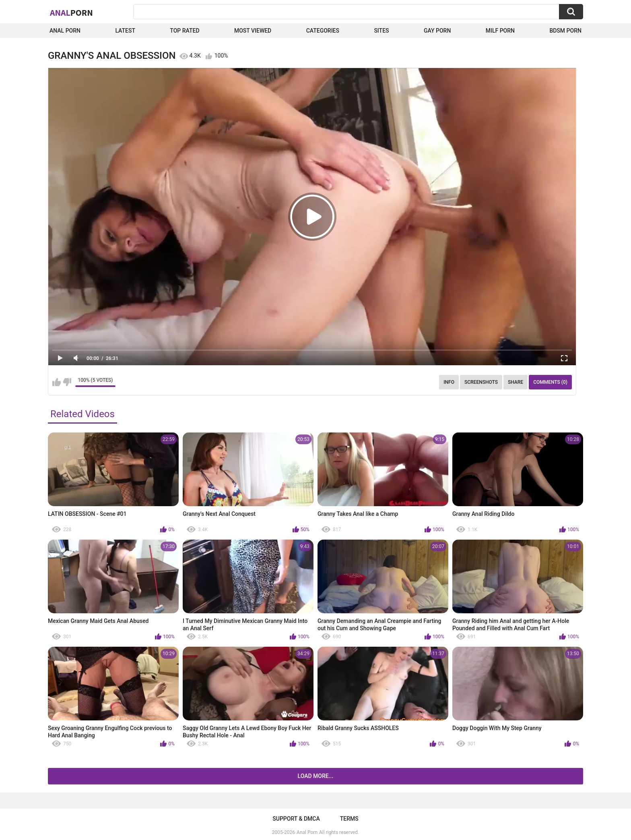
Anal (71, 12)
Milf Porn (500, 31)
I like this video (57, 382)
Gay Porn (437, 31)
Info (449, 382)
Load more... (316, 776)
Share (516, 382)
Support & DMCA (296, 819)
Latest (125, 31)
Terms (349, 819)
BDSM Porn (565, 31)
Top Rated (185, 31)
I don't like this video (67, 382)
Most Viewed (253, 31)
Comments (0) (550, 382)
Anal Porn (65, 31)
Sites (381, 31)
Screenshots (481, 382)
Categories (323, 31)
